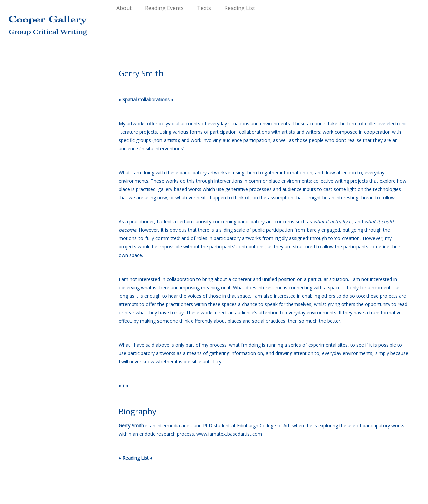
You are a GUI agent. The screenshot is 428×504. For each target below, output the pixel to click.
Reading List (240, 8)
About (124, 8)
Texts (204, 8)
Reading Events (164, 8)
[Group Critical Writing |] (49, 20)
